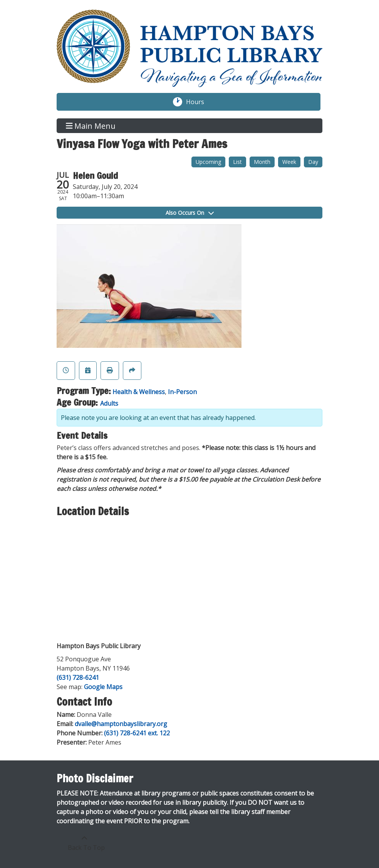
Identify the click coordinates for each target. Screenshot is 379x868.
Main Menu (91, 126)
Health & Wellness (139, 392)
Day (313, 162)
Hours (199, 102)
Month (262, 162)
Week (289, 162)
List (237, 162)
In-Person (182, 392)
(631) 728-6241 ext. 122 (137, 733)
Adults (109, 403)
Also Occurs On (190, 213)
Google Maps (103, 687)
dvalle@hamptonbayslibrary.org (121, 724)
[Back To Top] (84, 843)
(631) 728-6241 (78, 678)
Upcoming (208, 162)
